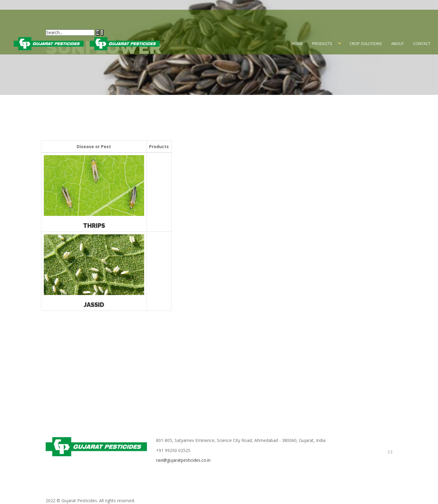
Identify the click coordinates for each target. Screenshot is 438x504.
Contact (422, 43)
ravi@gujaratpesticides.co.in (183, 460)
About (398, 43)
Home (297, 43)
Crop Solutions (366, 43)
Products (322, 43)
